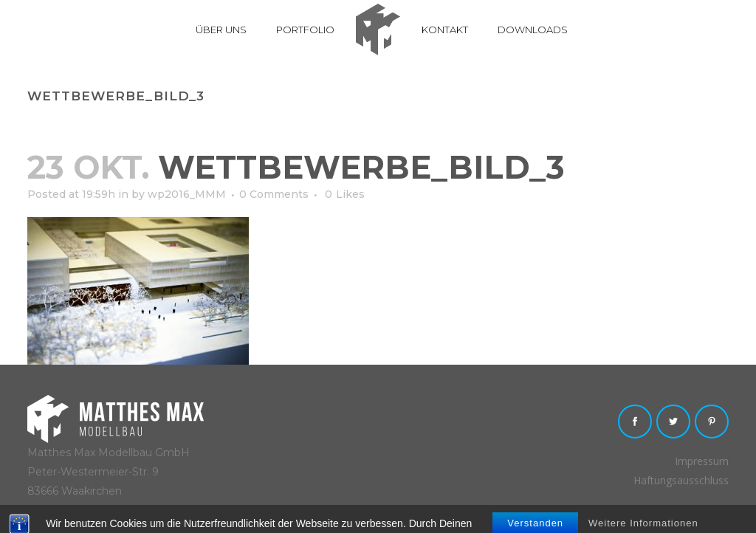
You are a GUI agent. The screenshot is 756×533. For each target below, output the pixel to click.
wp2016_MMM (187, 194)
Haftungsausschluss (681, 480)
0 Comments (274, 194)
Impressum (702, 461)
